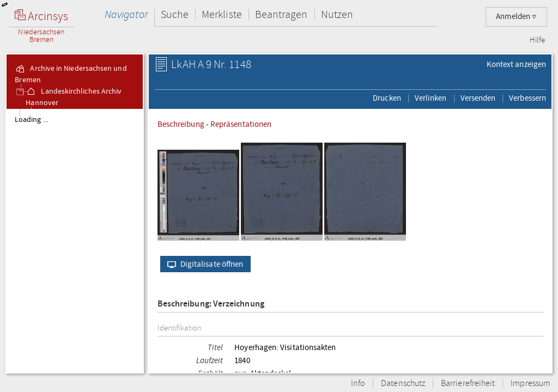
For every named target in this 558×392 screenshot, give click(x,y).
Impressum (530, 384)
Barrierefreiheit (468, 384)
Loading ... (31, 120)
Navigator (126, 14)
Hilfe (537, 40)
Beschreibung (181, 124)
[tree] (75, 241)
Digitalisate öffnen (203, 264)
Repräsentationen (241, 124)
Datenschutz (403, 384)
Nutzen (337, 14)
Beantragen (281, 14)
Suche (175, 14)
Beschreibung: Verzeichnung (211, 304)
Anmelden (516, 17)
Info (358, 384)
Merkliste (222, 14)
